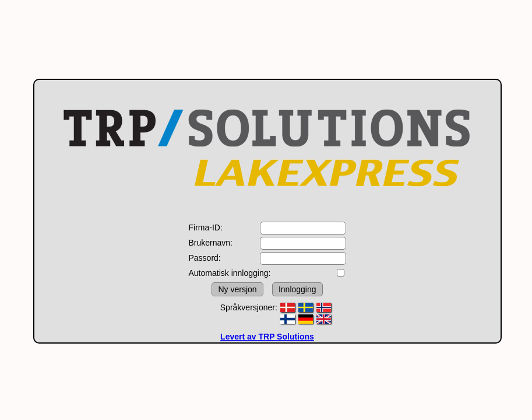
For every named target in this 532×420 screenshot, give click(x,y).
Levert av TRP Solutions (267, 337)
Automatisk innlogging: (230, 273)
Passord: (205, 258)
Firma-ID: (206, 228)
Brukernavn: (211, 243)
